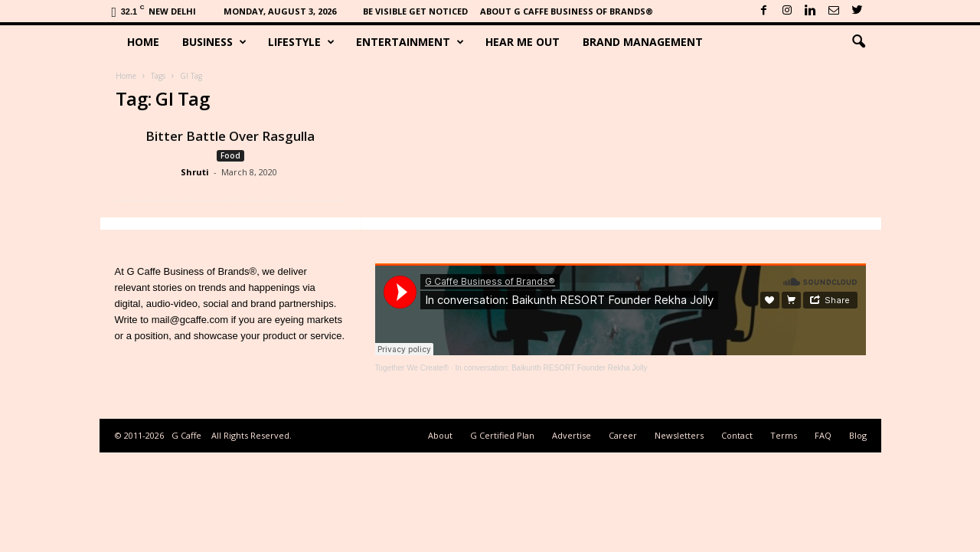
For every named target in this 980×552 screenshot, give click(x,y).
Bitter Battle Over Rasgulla (230, 136)
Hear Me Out (523, 42)
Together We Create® (412, 368)
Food (230, 155)
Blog (858, 435)
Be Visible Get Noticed (415, 11)
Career (623, 435)
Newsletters (679, 435)
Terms (784, 435)
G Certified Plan (502, 435)
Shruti (195, 172)
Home (143, 42)
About (440, 435)
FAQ (823, 435)
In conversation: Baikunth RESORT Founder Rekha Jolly (552, 368)
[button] (858, 42)
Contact (737, 435)
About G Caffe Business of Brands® (567, 11)
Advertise (572, 435)
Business (214, 42)
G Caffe (186, 435)
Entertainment (410, 42)
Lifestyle (301, 42)
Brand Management (643, 42)
